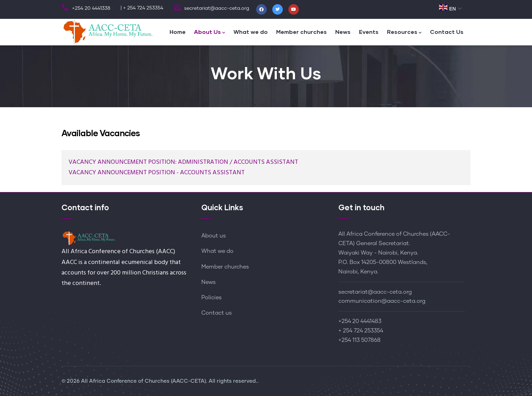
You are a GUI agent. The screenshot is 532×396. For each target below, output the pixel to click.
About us (214, 236)
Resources (404, 32)
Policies (211, 298)
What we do (251, 32)
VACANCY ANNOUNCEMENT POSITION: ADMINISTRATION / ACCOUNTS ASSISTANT (183, 162)
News (343, 32)
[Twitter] (278, 9)
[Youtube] (294, 9)
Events (369, 32)
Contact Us (447, 32)
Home (178, 32)
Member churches (301, 32)
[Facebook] (261, 9)
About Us (210, 32)
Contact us (217, 313)
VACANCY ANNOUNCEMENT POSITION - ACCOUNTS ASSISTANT (157, 173)
